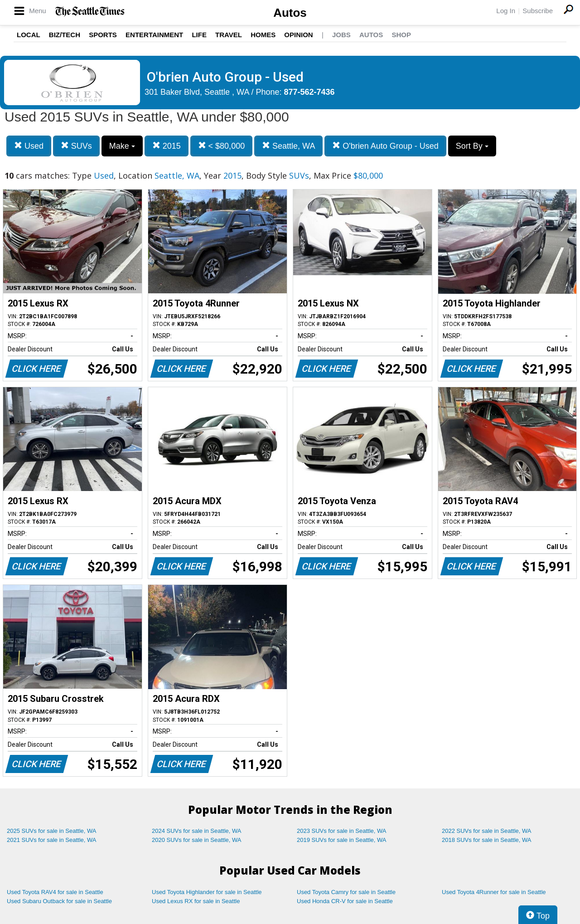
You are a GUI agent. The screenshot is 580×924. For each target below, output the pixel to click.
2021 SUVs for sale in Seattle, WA (52, 840)
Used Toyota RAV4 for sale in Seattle (55, 892)
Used (29, 146)
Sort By (472, 146)
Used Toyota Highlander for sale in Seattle (207, 892)
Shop (401, 35)
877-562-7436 (309, 92)
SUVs (76, 146)
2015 (167, 146)
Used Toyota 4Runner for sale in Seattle (494, 892)
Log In (506, 11)
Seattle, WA (288, 146)
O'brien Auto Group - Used (385, 146)
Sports (103, 35)
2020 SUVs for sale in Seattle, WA (197, 840)
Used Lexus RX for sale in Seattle (196, 901)
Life (199, 35)
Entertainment (154, 35)
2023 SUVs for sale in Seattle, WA (342, 831)
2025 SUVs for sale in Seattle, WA (52, 831)
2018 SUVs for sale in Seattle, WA (487, 840)
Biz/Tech (65, 35)
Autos (290, 13)
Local (29, 35)
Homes (263, 35)
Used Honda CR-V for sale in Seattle (345, 901)
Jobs (341, 35)
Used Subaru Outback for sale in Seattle (59, 901)
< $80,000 (222, 146)
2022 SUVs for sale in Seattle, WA (487, 831)
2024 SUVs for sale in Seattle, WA (197, 831)
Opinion (298, 35)
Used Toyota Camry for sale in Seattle (346, 892)
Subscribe (538, 11)
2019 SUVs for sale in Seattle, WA (342, 840)
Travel (229, 35)
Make (122, 146)
